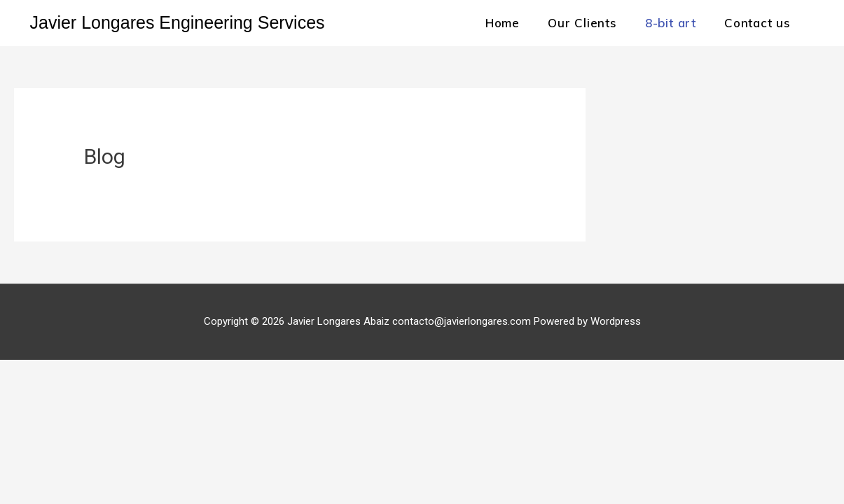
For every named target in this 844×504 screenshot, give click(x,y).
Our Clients (582, 23)
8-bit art (671, 23)
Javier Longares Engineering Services (178, 22)
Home (503, 23)
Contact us (757, 23)
